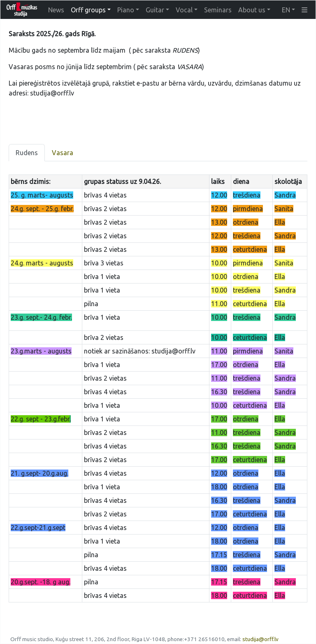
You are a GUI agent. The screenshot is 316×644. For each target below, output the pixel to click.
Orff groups (88, 10)
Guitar (155, 10)
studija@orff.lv (260, 639)
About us (252, 10)
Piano (126, 10)
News (56, 10)
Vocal (184, 10)
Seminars (218, 10)
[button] (304, 10)
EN (286, 10)
